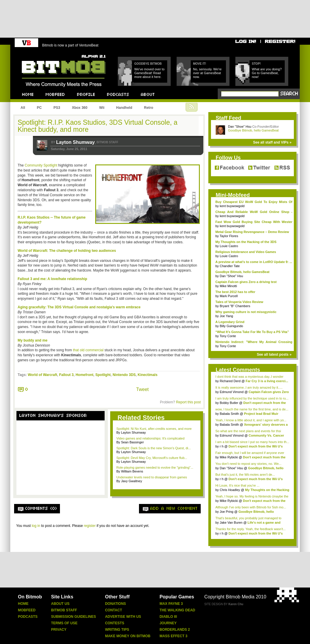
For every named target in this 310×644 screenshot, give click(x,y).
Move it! (200, 64)
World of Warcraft (42, 375)
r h (222, 446)
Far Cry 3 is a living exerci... (267, 381)
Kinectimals (148, 375)
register (90, 526)
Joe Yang (226, 316)
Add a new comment (174, 509)
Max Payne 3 (171, 604)
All (23, 108)
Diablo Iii (168, 617)
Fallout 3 (66, 375)
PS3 (57, 108)
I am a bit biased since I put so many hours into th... (252, 442)
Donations (115, 604)
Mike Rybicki (229, 457)
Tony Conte (228, 336)
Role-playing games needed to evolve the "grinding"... (155, 467)
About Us (60, 604)
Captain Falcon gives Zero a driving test (246, 282)
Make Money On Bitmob (128, 636)
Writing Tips (117, 630)
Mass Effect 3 (174, 636)
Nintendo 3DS (124, 375)
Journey (168, 623)
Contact (113, 610)
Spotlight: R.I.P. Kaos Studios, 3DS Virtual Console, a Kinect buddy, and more (98, 126)
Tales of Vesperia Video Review (239, 302)
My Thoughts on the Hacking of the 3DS (246, 242)
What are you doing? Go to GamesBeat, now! (267, 73)
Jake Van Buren (231, 522)
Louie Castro (229, 246)
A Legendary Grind (230, 322)
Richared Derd (230, 381)
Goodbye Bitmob (148, 64)
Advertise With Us (123, 617)
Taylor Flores (229, 236)
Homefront (84, 375)
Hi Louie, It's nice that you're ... (237, 485)
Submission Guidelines (74, 617)
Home (23, 604)
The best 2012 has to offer (235, 292)
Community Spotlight (41, 165)
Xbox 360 (80, 108)
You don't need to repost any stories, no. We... (248, 464)
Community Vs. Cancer (266, 435)
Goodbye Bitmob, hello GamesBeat (253, 130)
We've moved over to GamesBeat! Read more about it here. (149, 73)
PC (39, 108)
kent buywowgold (232, 206)
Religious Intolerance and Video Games (246, 252)
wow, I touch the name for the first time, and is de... (252, 409)
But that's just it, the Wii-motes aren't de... (245, 475)
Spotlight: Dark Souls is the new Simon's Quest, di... (154, 448)
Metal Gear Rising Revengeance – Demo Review (252, 232)
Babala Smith (229, 414)
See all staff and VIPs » (272, 142)
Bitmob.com (35, 53)
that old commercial (88, 350)
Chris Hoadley (230, 490)
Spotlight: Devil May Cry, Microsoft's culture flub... (152, 458)
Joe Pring (227, 512)
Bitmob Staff (64, 610)
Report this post (188, 402)
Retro (149, 108)
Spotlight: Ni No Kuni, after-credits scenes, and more (154, 429)
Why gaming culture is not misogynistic (246, 312)
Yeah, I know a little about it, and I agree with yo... (251, 420)
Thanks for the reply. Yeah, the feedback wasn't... (250, 529)
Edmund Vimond (232, 392)
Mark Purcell (229, 296)
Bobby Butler (229, 403)
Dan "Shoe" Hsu (240, 127)
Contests (114, 623)
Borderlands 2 (175, 630)
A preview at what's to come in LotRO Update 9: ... (254, 262)
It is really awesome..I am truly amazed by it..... (249, 387)
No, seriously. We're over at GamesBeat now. (207, 73)
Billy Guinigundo (232, 326)
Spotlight (103, 375)
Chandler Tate (230, 266)
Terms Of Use (64, 623)
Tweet (142, 389)
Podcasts (28, 617)
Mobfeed (27, 610)
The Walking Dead (177, 610)
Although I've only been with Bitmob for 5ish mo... (251, 507)
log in (36, 526)
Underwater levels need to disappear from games (152, 477)
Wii (102, 108)
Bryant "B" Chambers (235, 306)
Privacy (59, 630)
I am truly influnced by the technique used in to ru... (252, 398)
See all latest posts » (274, 355)
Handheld (124, 108)
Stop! (256, 64)
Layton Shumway (76, 142)
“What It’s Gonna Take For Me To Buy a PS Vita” (252, 332)
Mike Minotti (228, 286)
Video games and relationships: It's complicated (150, 438)
